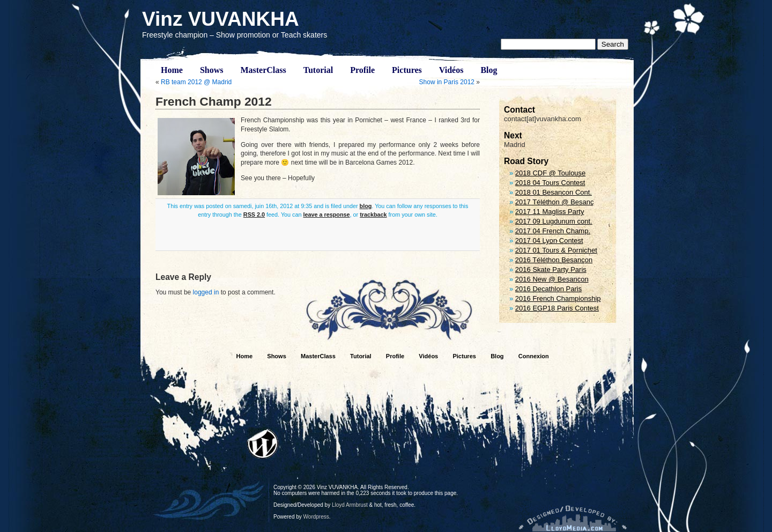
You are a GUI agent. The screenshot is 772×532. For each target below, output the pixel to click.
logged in (206, 292)
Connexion (534, 356)
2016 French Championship (558, 298)
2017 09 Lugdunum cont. (554, 221)
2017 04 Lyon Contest (549, 241)
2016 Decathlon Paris (548, 289)
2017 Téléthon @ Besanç (555, 202)
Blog (489, 70)
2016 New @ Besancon (552, 279)
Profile (362, 70)
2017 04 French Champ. (553, 231)
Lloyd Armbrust (350, 505)
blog (366, 206)
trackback (373, 215)
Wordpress (316, 517)
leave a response (327, 215)
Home (172, 70)
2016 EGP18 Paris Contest (557, 308)
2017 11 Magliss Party (550, 212)
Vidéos (451, 70)
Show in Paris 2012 (447, 82)
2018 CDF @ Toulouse (550, 173)
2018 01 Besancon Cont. (554, 192)
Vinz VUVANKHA (221, 19)
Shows (212, 70)
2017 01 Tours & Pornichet (556, 250)
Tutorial (318, 70)
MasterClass (263, 70)
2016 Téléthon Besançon (554, 260)
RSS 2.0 (254, 215)
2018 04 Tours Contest (550, 183)
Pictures (407, 70)
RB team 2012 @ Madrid (196, 82)
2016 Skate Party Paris (551, 269)
